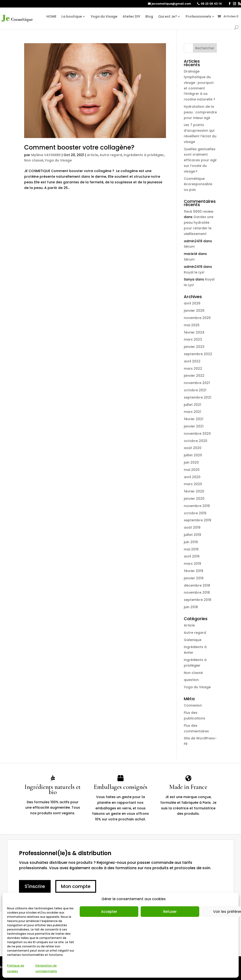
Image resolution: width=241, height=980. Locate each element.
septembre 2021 (198, 397)
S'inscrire (35, 886)
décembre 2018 (197, 585)
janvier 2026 (194, 311)
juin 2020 (191, 462)
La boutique (72, 16)
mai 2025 (192, 325)
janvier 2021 (194, 426)
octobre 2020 (196, 441)
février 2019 (194, 571)
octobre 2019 (195, 513)
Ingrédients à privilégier (144, 155)
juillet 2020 (193, 455)
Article (92, 155)
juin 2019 (191, 542)
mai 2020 (192, 470)
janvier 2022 (194, 376)
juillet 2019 (192, 535)
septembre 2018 (198, 600)
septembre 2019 (198, 520)
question (191, 680)
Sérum (189, 246)
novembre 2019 (197, 506)
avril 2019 (192, 556)
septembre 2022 (198, 354)
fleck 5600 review (199, 211)
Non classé (34, 160)
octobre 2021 (195, 390)
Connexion (193, 705)
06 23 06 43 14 (211, 4)
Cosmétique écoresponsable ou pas (198, 184)
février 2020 (194, 491)
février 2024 (194, 332)
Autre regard (111, 155)
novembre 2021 (197, 383)
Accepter (109, 912)
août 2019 (192, 527)
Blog (149, 16)
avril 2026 (192, 303)
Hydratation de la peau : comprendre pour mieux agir (200, 112)
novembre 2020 (197, 434)
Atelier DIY (131, 16)
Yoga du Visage (104, 16)
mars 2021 (192, 412)
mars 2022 (193, 369)
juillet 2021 (192, 405)
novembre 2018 (197, 592)
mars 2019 (192, 564)
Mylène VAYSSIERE (46, 155)
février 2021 (194, 419)
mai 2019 (191, 549)
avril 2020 (192, 477)
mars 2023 (193, 339)
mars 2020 (193, 484)
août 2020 (193, 448)
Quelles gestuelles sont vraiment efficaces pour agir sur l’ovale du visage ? (200, 160)
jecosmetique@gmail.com (171, 4)
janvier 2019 (194, 578)
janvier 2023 (194, 347)
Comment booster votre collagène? (79, 147)
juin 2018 (191, 607)
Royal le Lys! (194, 272)
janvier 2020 (194, 499)
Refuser (170, 912)
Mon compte (76, 886)
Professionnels (198, 16)
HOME (51, 16)
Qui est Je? (168, 16)
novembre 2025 (197, 318)
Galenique (193, 640)
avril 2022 (192, 361)
